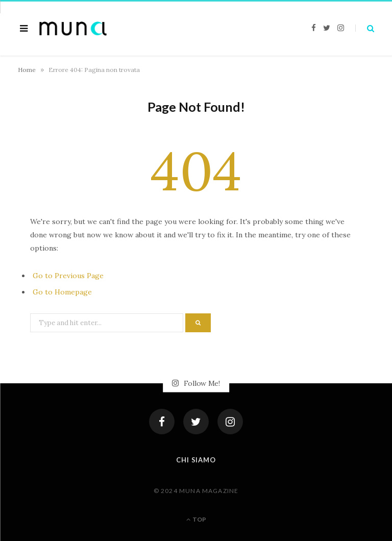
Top (196, 519)
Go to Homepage (62, 292)
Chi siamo (196, 460)
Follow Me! (196, 383)
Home (27, 70)
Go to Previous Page (68, 276)
